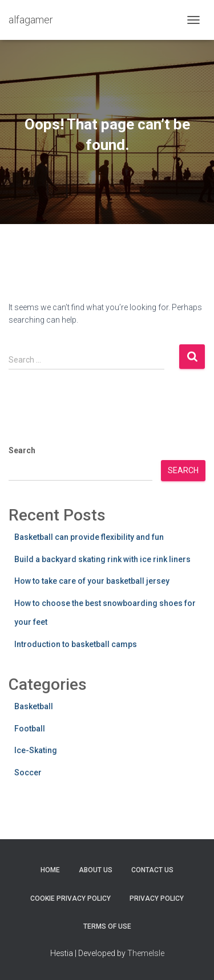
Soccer (28, 772)
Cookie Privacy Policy (70, 898)
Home (50, 870)
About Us (96, 870)
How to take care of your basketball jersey (92, 581)
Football (30, 729)
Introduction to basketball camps (76, 644)
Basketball (34, 706)
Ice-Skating (36, 750)
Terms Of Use (107, 926)
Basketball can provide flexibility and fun (89, 537)
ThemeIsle (146, 953)
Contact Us (152, 870)
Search (22, 450)
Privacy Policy (157, 898)
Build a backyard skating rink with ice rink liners (102, 559)
